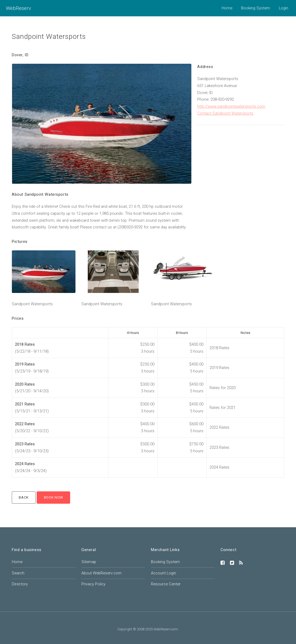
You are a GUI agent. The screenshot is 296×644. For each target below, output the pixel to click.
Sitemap (89, 562)
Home (227, 8)
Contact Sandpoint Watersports (225, 113)
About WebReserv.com (101, 573)
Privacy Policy (93, 584)
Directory (20, 584)
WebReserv (18, 8)
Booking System (256, 8)
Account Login (164, 573)
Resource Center (166, 584)
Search (18, 573)
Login (284, 8)
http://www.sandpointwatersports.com (231, 106)
